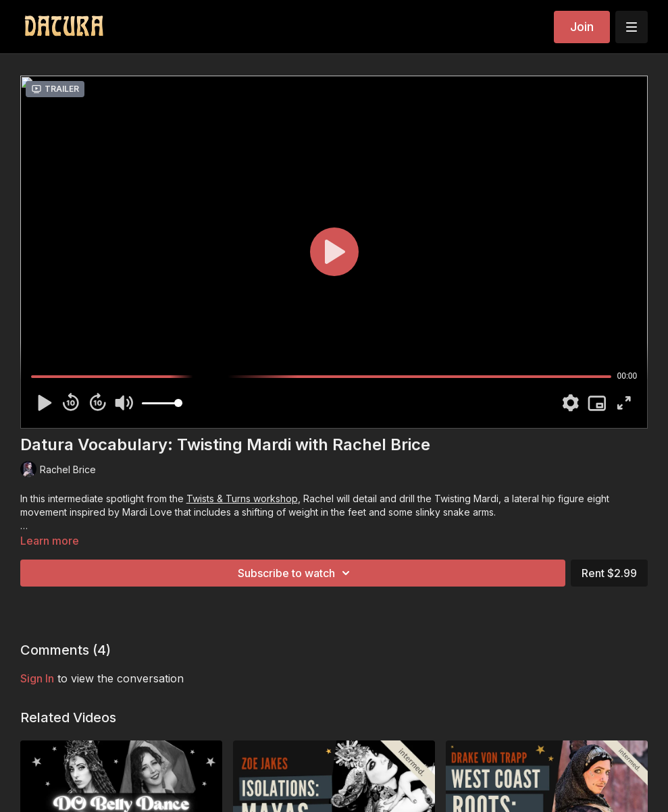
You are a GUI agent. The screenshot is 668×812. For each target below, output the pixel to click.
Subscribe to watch (296, 573)
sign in (37, 678)
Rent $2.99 (609, 573)
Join (582, 27)
